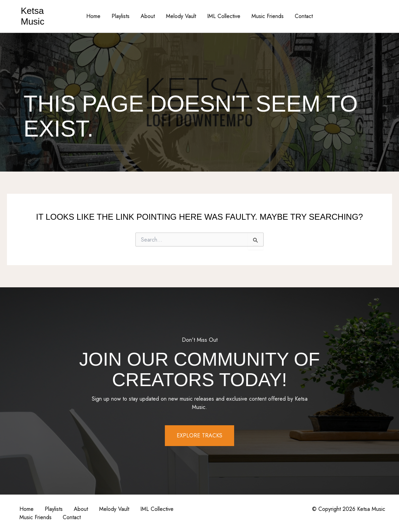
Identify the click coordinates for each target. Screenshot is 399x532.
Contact (304, 16)
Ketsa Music (33, 16)
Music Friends (268, 16)
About (148, 16)
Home (93, 16)
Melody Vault (181, 16)
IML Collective (224, 16)
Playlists (121, 16)
